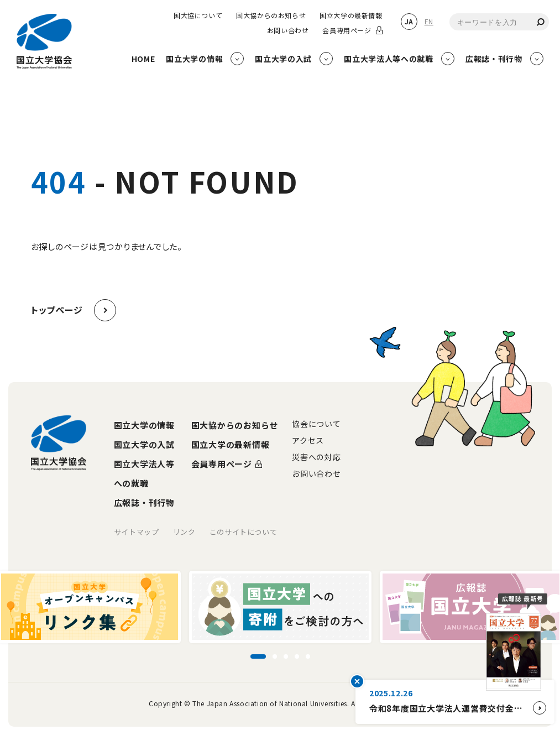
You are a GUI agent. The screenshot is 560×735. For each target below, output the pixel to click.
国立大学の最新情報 (351, 15)
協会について (316, 424)
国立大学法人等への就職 (144, 473)
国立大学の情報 (144, 425)
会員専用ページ (347, 30)
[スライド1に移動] (258, 656)
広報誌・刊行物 (144, 502)
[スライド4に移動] (297, 656)
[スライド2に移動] (275, 656)
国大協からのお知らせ (271, 15)
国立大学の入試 (144, 444)
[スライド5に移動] (308, 656)
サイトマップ (137, 532)
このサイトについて (244, 532)
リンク (184, 532)
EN (429, 21)
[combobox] (499, 22)
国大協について (198, 15)
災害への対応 (316, 457)
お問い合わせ (288, 30)
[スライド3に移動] (286, 656)
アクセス (308, 440)
